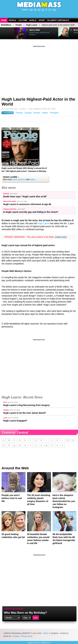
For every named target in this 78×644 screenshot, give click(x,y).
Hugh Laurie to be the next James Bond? (25, 413)
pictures (22, 179)
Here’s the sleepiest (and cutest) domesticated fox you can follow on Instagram (64, 501)
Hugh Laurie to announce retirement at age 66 (27, 204)
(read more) (61, 237)
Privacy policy (27, 636)
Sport (42, 20)
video (32, 179)
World (33, 20)
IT (46, 10)
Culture (23, 20)
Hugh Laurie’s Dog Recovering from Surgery (26, 405)
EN (31, 10)
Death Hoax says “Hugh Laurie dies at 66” (25, 197)
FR (35, 10)
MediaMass (6, 25)
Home (4, 20)
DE (43, 10)
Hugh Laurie (32, 25)
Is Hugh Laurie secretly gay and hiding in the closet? (31, 212)
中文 (54, 10)
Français (19, 113)
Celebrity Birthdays (58, 20)
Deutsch (37, 113)
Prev (4, 33)
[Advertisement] (39, 70)
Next (10, 33)
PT (50, 10)
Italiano (45, 113)
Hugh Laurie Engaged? (15, 421)
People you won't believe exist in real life (12, 498)
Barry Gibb (35, 30)
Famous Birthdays (14, 609)
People (13, 20)
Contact (16, 636)
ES (39, 10)
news (15, 179)
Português (54, 113)
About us (47, 633)
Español (28, 113)
